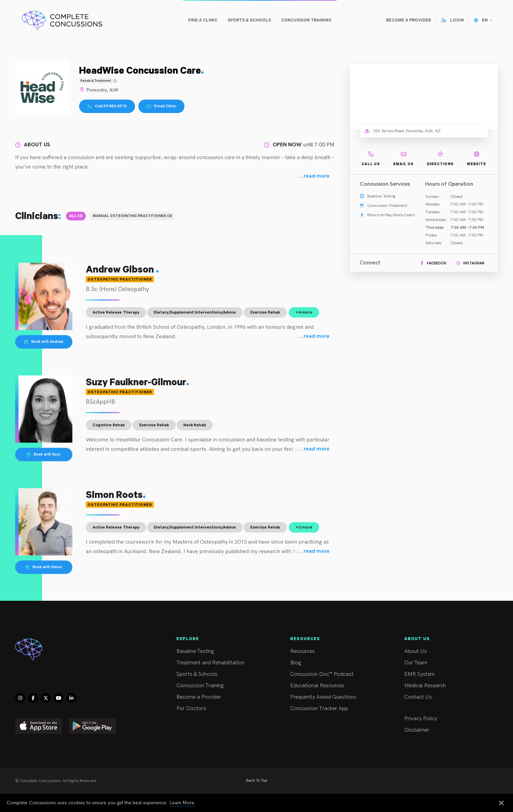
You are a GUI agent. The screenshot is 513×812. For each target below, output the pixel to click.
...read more (314, 176)
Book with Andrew (44, 345)
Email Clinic (161, 106)
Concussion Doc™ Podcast (335, 674)
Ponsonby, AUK (99, 90)
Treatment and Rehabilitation (221, 663)
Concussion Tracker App (335, 709)
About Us (449, 651)
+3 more (304, 531)
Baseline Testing (221, 651)
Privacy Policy (449, 719)
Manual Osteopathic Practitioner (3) (132, 219)
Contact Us (449, 697)
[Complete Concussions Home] (62, 20)
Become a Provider (221, 697)
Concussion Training (221, 686)
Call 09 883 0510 (107, 106)
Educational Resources (335, 686)
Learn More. (183, 803)
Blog (335, 663)
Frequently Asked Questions (335, 697)
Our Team (449, 663)
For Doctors (221, 709)
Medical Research (449, 686)
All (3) (76, 219)
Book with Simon (44, 571)
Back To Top (257, 781)
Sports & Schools (221, 674)
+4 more (304, 317)
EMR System (449, 674)
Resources (335, 651)
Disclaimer (449, 730)
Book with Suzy (44, 458)
